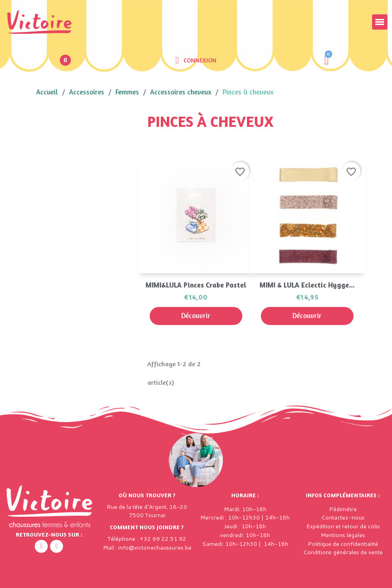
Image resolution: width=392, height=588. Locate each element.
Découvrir (196, 316)
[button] (65, 60)
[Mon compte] (196, 60)
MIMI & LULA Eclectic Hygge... (307, 285)
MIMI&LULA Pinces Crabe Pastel (196, 285)
